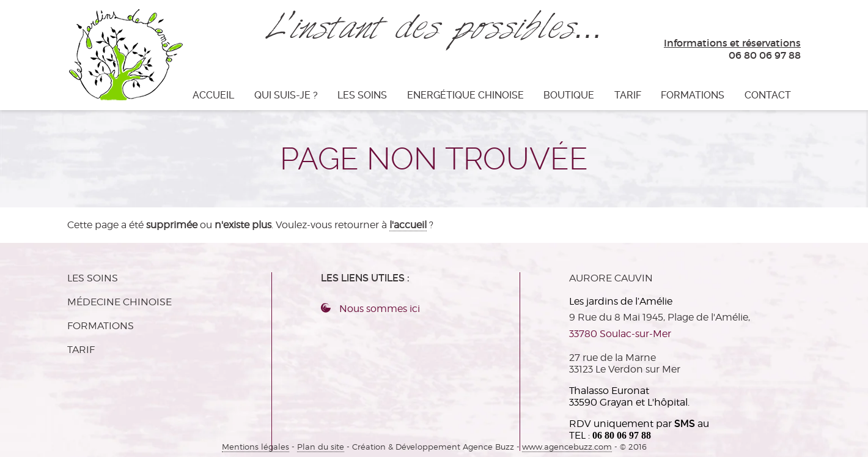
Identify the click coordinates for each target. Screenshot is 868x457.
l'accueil (408, 225)
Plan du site (321, 447)
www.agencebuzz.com (567, 447)
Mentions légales (256, 447)
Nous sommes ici (380, 309)
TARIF (628, 95)
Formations (693, 95)
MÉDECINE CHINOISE (120, 302)
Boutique (569, 95)
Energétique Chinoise (465, 95)
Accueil (213, 95)
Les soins (362, 95)
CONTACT (768, 95)
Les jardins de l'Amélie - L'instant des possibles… (125, 54)
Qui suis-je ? (286, 95)
